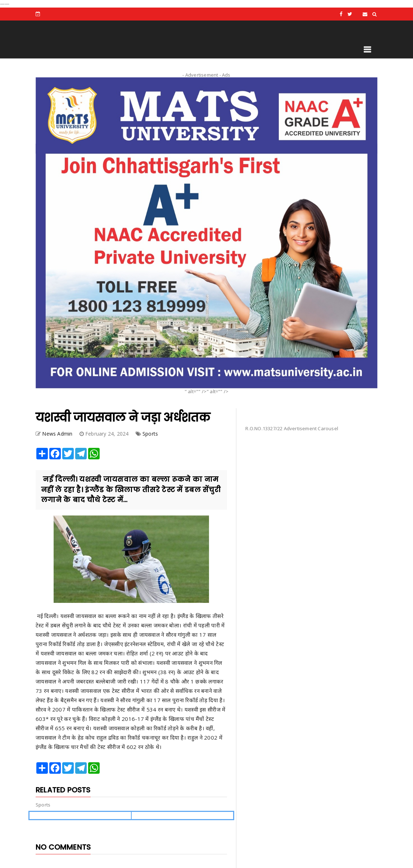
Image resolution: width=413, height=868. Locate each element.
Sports (150, 434)
